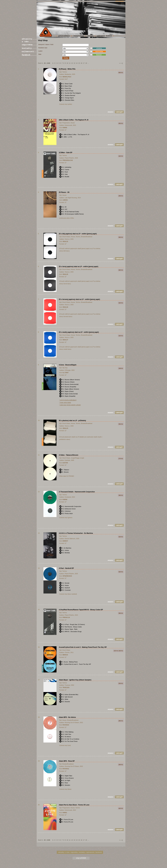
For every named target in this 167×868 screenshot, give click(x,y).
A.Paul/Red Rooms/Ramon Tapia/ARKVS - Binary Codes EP (81, 610)
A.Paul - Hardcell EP (66, 568)
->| (122, 63)
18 (86, 63)
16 (81, 63)
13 (74, 63)
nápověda (74, 852)
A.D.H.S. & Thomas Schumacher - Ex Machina (76, 533)
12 (72, 63)
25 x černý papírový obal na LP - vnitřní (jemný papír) (79, 267)
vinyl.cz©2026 (81, 858)
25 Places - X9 (64, 192)
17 (84, 63)
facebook (99, 852)
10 (67, 63)
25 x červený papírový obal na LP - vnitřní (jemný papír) (79, 299)
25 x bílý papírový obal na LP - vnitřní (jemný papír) (78, 234)
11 (70, 63)
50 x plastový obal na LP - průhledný (72, 421)
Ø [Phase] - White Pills (67, 69)
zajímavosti (90, 852)
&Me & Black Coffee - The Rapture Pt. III (74, 120)
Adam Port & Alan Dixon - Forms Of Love (74, 805)
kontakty (82, 852)
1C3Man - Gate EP (66, 153)
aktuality (61, 852)
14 (77, 63)
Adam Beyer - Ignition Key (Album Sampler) (75, 680)
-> (120, 63)
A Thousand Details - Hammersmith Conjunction (77, 492)
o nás (67, 852)
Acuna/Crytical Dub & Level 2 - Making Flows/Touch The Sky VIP (83, 647)
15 (79, 63)
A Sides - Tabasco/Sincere (69, 455)
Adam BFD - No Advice (67, 717)
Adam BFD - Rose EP (67, 761)
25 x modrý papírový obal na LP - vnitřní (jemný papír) (79, 332)
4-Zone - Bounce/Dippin (68, 365)
